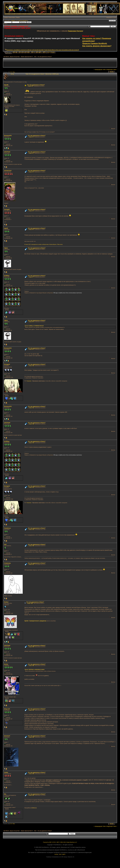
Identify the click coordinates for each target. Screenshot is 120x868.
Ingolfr (6, 228)
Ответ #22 (31, 737)
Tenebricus (7, 528)
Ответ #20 (31, 666)
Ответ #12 (31, 424)
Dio (5, 794)
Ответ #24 (31, 795)
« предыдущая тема (100, 69)
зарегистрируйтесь (23, 21)
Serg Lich (7, 709)
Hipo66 (6, 85)
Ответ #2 (31, 153)
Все (14, 72)
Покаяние (29, 381)
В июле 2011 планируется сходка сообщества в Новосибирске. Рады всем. (44, 244)
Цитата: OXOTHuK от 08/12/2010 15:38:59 (35, 670)
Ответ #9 (31, 349)
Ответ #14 (31, 487)
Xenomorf (7, 736)
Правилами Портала (75, 31)
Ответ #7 (31, 277)
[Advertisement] (60, 63)
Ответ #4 (31, 211)
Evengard (7, 364)
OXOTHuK (7, 152)
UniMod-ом (34, 808)
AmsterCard (8, 171)
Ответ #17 (31, 564)
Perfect (6, 602)
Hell (5, 544)
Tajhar (6, 248)
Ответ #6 (31, 249)
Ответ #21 (31, 710)
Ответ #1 (31, 137)
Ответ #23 (31, 774)
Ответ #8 (31, 322)
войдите (13, 21)
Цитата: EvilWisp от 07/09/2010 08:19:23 (34, 326)
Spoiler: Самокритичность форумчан (35, 621)
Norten (6, 664)
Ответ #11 (31, 408)
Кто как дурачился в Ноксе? (36, 85)
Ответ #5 (31, 229)
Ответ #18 (30, 603)
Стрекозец (7, 563)
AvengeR (7, 209)
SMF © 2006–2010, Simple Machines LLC (67, 842)
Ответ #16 (31, 546)
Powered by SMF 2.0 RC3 (49, 842)
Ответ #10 (31, 366)
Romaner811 (8, 136)
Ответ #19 (31, 647)
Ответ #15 (31, 529)
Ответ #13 (31, 443)
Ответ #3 (31, 172)
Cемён (6, 772)
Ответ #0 (30, 86)
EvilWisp (7, 276)
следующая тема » (111, 69)
